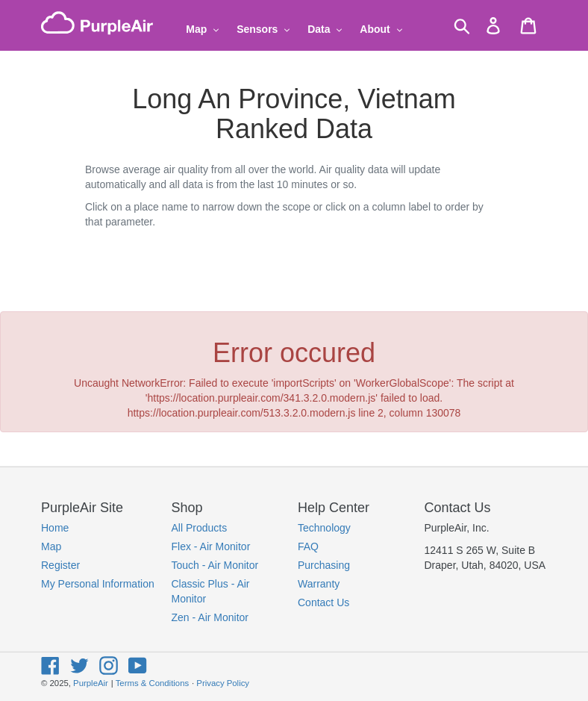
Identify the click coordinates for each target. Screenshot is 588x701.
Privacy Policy (223, 683)
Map (51, 546)
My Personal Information (98, 584)
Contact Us (323, 602)
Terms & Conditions (152, 683)
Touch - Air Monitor (215, 565)
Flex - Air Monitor (211, 546)
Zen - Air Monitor (210, 617)
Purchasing (324, 565)
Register (60, 565)
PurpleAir (91, 683)
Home (55, 528)
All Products (200, 528)
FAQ (308, 546)
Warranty (319, 584)
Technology (324, 528)
